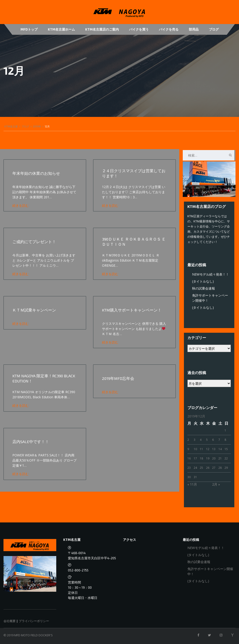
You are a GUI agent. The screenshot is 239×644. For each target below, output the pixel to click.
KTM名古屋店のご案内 (102, 29)
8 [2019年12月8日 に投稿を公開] (225, 440)
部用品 (194, 29)
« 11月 (192, 484)
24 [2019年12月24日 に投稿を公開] (195, 468)
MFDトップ (29, 29)
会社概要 (10, 621)
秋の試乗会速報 (204, 288)
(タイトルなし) (203, 281)
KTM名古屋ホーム (61, 29)
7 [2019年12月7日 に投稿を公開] (219, 440)
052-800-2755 (78, 570)
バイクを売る (169, 29)
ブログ (214, 29)
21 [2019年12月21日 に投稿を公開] (220, 458)
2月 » (216, 484)
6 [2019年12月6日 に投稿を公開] (213, 440)
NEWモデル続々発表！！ (211, 274)
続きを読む (21, 205)
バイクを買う (139, 29)
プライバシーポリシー (34, 621)
